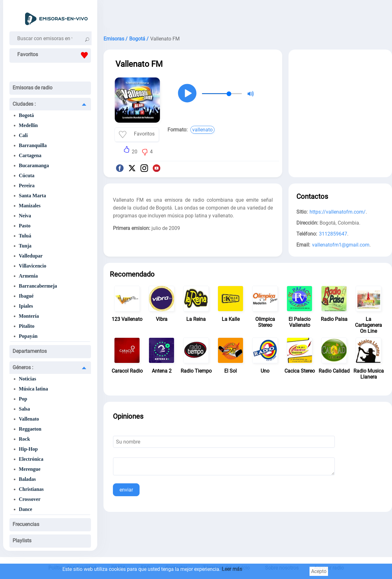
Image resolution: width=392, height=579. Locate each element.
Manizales (30, 206)
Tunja (25, 246)
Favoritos (54, 55)
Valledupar (31, 256)
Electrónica (31, 459)
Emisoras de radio (32, 88)
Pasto (25, 226)
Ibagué (26, 296)
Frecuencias (26, 524)
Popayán (28, 336)
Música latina (33, 389)
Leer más (232, 569)
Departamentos (30, 351)
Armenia (28, 276)
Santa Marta (32, 196)
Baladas (27, 479)
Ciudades (24, 104)
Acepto (319, 571)
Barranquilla (33, 145)
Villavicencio (32, 266)
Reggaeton (30, 429)
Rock (24, 439)
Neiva (25, 216)
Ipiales (26, 306)
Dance (26, 509)
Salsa (24, 409)
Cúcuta (27, 175)
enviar (126, 490)
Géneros (23, 367)
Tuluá (25, 236)
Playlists (22, 541)
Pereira (27, 186)
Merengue (30, 469)
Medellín (28, 125)
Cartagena (30, 155)
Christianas (31, 489)
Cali (23, 135)
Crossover (30, 499)
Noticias (27, 379)
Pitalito (27, 326)
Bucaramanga (34, 165)
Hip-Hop (28, 449)
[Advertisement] (248, 16)
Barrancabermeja (38, 286)
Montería (29, 316)
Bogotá (26, 115)
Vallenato (29, 419)
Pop (23, 399)
